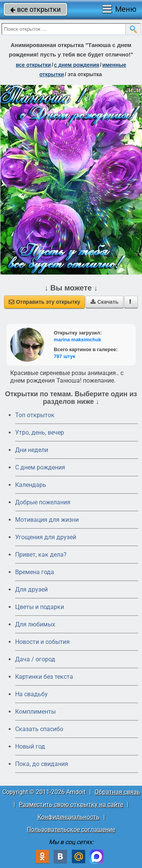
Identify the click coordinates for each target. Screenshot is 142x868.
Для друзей (31, 589)
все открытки (35, 9)
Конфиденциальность (69, 817)
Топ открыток (35, 415)
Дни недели (32, 450)
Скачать (105, 302)
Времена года (35, 572)
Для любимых (35, 624)
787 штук (65, 356)
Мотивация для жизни (47, 520)
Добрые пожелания (43, 502)
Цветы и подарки (40, 607)
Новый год (30, 746)
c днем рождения (76, 65)
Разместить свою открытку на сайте (71, 804)
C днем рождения (40, 467)
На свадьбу (31, 694)
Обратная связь (117, 792)
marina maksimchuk (77, 340)
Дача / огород (35, 659)
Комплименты (35, 712)
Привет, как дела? (41, 555)
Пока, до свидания (42, 764)
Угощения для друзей (46, 537)
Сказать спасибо (39, 729)
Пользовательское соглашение (71, 830)
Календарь (31, 485)
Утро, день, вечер (40, 432)
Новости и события (42, 642)
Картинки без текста (44, 677)
